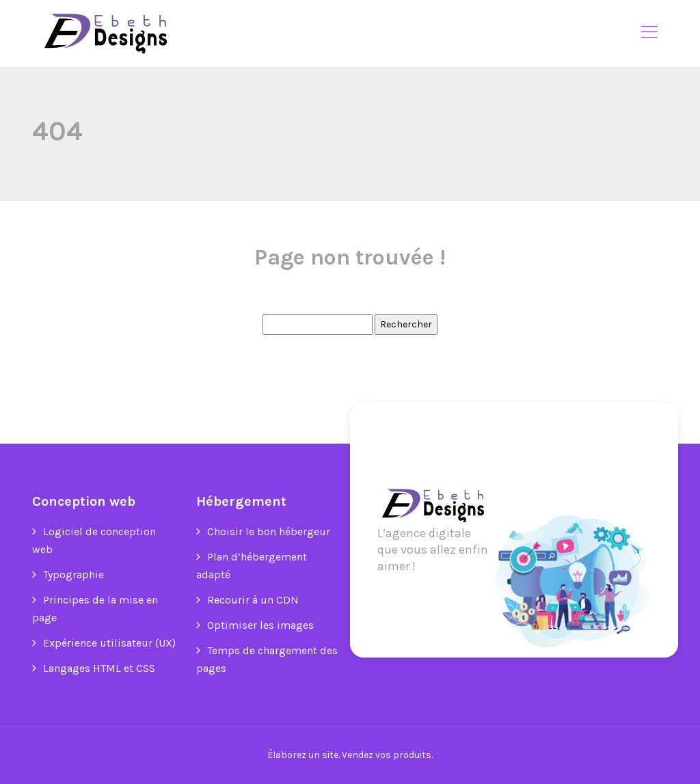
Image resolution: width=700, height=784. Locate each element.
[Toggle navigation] (649, 33)
